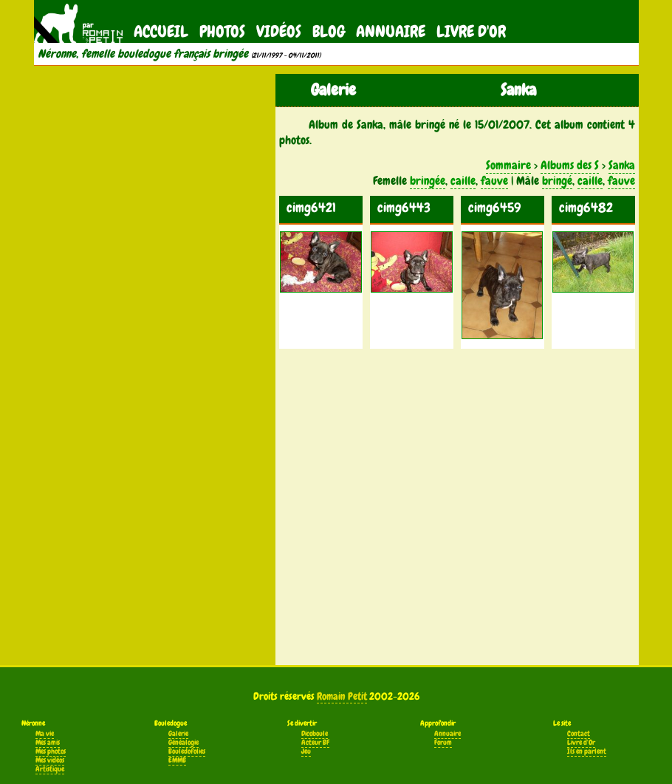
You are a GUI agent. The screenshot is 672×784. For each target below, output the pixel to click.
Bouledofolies (187, 751)
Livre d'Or (471, 31)
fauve (494, 181)
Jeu (306, 751)
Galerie (178, 734)
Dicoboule (315, 734)
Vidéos (279, 31)
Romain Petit (342, 696)
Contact (579, 734)
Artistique (50, 769)
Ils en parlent (587, 751)
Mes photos (51, 751)
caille (463, 181)
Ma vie (45, 734)
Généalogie (184, 743)
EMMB (177, 760)
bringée (428, 181)
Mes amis (48, 743)
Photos (222, 31)
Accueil (161, 31)
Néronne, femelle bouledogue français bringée (143, 54)
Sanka (622, 165)
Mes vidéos (50, 760)
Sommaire (508, 165)
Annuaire (391, 31)
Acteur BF (315, 743)
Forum (443, 743)
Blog (329, 31)
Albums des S (570, 165)
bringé (557, 181)
